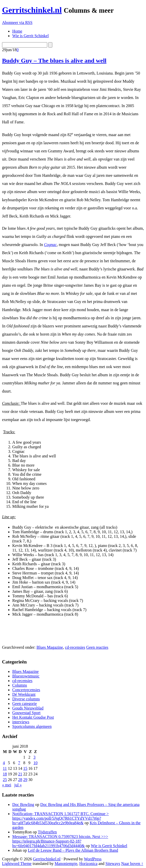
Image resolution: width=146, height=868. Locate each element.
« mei (7, 785)
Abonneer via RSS (17, 23)
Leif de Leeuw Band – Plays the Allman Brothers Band (73, 850)
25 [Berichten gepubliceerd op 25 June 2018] (5, 780)
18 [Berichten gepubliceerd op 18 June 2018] (5, 774)
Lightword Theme (17, 864)
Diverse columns (26, 699)
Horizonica (88, 864)
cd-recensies (75, 647)
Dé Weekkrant (24, 694)
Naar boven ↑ (132, 864)
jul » (18, 785)
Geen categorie (25, 704)
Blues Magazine (50, 647)
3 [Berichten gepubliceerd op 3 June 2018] (34, 757)
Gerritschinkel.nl (32, 10)
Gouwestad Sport (26, 713)
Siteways (113, 864)
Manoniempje (66, 864)
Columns (20, 685)
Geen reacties (97, 647)
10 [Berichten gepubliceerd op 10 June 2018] (35, 763)
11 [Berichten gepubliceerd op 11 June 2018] (5, 768)
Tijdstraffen (47, 832)
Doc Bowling (23, 805)
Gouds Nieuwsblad (28, 708)
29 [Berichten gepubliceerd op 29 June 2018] (25, 780)
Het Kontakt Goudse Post (33, 717)
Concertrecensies (26, 690)
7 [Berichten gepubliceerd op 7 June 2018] (19, 763)
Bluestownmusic (26, 676)
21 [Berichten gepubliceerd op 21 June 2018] (20, 774)
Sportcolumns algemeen (32, 726)
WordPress (93, 859)
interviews (21, 722)
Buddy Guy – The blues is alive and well (54, 61)
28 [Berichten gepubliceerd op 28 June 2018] (20, 780)
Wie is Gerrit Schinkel (109, 846)
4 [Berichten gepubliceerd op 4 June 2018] (4, 763)
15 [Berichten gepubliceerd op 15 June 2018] (25, 768)
